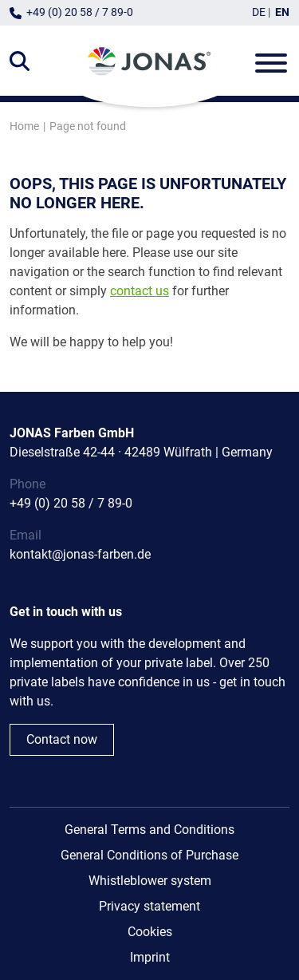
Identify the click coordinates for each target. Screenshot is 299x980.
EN (282, 12)
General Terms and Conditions (149, 830)
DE (259, 12)
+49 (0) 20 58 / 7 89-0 (80, 12)
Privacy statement (149, 906)
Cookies (150, 932)
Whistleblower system (150, 881)
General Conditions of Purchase (149, 855)
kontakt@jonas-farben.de (80, 554)
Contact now (62, 739)
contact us (140, 291)
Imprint (150, 957)
